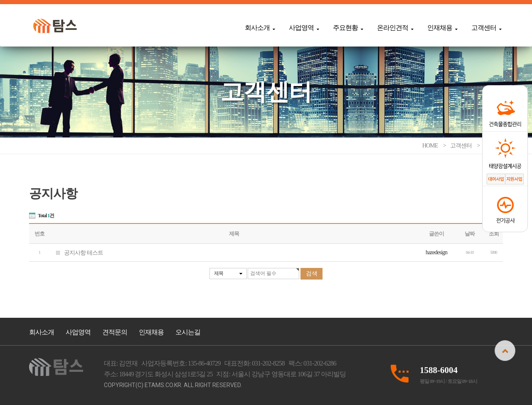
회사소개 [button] (260, 28)
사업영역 (78, 332)
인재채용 (151, 332)
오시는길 (188, 332)
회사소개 (42, 332)
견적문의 (115, 332)
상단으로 (505, 351)
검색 (312, 274)
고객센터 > (465, 146)
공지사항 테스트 (76, 252)
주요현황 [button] (348, 28)
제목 (219, 273)
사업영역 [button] (304, 28)
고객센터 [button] (486, 28)
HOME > (435, 146)
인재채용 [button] (442, 28)
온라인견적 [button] (395, 28)
